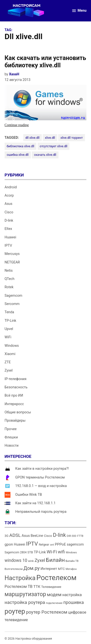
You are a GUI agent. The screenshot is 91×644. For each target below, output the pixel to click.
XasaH (14, 74)
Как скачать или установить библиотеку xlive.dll (45, 62)
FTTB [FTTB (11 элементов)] (80, 536)
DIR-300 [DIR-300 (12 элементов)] (71, 536)
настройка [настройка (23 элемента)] (72, 595)
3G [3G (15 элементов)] (7, 536)
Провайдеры (15, 421)
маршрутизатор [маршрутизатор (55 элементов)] (25, 594)
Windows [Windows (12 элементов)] (71, 553)
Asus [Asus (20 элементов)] (26, 536)
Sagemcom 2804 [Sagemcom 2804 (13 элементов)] (16, 552)
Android (11, 187)
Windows (12, 346)
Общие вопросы (18, 412)
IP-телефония (16, 379)
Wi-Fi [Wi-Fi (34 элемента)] (52, 552)
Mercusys (12, 254)
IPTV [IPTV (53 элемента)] (32, 544)
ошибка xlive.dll (18, 155)
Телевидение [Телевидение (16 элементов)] (51, 587)
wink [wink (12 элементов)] (31, 561)
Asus (8, 204)
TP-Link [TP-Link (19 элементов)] (40, 552)
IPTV (8, 246)
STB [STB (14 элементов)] (30, 552)
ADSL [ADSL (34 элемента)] (15, 535)
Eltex (8, 229)
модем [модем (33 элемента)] (54, 595)
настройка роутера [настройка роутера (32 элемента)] (25, 602)
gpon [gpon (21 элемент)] (9, 544)
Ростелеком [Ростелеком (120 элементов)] (56, 578)
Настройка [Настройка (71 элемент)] (20, 578)
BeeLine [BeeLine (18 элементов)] (37, 536)
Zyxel (9, 370)
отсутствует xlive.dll (54, 146)
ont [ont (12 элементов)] (52, 545)
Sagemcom (13, 296)
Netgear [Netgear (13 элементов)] (44, 545)
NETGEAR (12, 262)
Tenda (9, 312)
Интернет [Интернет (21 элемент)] (49, 569)
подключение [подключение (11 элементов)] (54, 603)
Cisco (9, 212)
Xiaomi (10, 354)
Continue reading (25, 125)
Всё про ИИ (14, 396)
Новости (12, 446)
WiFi (8, 337)
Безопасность (16, 387)
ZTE (8, 362)
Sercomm (12, 304)
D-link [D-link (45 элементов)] (59, 535)
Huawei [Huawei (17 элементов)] (20, 544)
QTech (10, 279)
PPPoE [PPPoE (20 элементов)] (60, 544)
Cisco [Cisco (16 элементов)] (48, 536)
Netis (9, 271)
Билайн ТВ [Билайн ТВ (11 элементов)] (72, 561)
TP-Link (10, 321)
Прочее (11, 429)
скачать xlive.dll (45, 155)
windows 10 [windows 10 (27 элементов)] (16, 560)
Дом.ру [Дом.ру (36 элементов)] (32, 568)
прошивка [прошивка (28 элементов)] (74, 602)
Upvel (9, 329)
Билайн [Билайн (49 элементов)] (55, 560)
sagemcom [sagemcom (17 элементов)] (75, 544)
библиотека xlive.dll (21, 146)
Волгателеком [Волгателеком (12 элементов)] (14, 569)
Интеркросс (14, 404)
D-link (9, 221)
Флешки (11, 437)
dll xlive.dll (33, 138)
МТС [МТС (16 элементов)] (61, 569)
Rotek (9, 287)
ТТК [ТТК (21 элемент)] (37, 587)
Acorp (9, 196)
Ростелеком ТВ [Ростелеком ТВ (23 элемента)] (19, 587)
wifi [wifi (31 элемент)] (61, 552)
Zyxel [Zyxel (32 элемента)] (40, 560)
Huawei (10, 237)
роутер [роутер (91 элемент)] (15, 611)
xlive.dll (50, 138)
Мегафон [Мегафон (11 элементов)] (71, 569)
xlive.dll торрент (72, 138)
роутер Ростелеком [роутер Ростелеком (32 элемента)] (47, 612)
